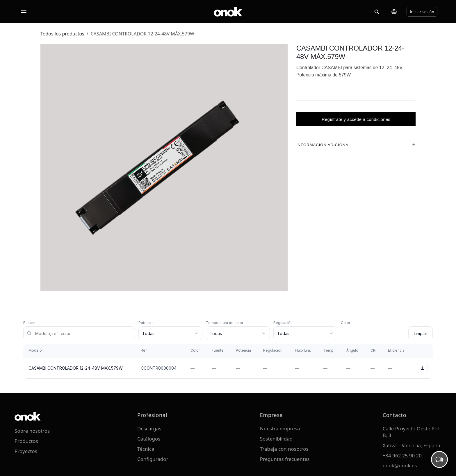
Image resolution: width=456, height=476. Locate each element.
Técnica (146, 449)
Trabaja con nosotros (284, 449)
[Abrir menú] (24, 12)
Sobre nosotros (32, 431)
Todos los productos (62, 34)
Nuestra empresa (280, 428)
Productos (26, 441)
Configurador (153, 459)
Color (345, 323)
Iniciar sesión (422, 12)
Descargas (149, 428)
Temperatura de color (225, 323)
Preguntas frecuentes (285, 459)
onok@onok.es (400, 465)
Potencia (146, 323)
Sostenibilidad (276, 439)
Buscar (29, 323)
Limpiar (421, 333)
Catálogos (149, 439)
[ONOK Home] (228, 12)
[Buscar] (377, 12)
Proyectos (26, 451)
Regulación (283, 323)
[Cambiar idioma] (394, 12)
